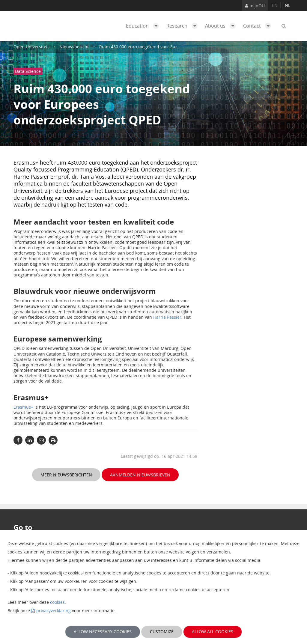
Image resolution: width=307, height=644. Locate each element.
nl (288, 5)
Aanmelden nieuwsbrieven (140, 475)
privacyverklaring (54, 611)
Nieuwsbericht (74, 47)
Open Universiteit (31, 47)
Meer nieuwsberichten (66, 475)
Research (183, 26)
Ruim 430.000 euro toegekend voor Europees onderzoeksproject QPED (170, 47)
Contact (259, 26)
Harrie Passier (167, 317)
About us (222, 26)
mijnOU (255, 6)
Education (144, 26)
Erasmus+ (23, 407)
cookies (57, 602)
